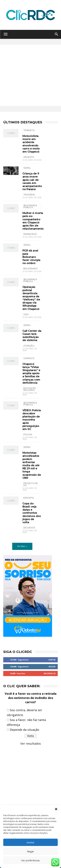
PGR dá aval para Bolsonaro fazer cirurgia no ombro (31, 257)
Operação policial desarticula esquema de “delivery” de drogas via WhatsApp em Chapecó (31, 298)
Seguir (52, 667)
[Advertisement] (30, 75)
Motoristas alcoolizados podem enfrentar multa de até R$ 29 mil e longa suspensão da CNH (32, 465)
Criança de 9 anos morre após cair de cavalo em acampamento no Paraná (32, 181)
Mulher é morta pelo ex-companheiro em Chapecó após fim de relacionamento (33, 221)
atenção (29, 346)
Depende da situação (24, 730)
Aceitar (31, 842)
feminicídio (30, 234)
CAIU (26, 314)
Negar (30, 851)
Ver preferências (30, 860)
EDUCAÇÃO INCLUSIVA (30, 389)
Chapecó (29, 358)
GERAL (27, 168)
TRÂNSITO (29, 130)
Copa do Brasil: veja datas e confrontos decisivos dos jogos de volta (32, 513)
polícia (28, 434)
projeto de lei (31, 484)
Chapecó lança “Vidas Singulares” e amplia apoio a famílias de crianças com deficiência (31, 373)
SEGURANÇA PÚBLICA (30, 206)
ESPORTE (29, 498)
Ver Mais (22, 546)
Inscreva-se (50, 673)
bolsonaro (31, 269)
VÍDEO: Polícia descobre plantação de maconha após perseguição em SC (32, 420)
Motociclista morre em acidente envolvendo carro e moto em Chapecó (31, 144)
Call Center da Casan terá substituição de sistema (32, 336)
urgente (29, 157)
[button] (56, 809)
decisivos (29, 528)
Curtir (52, 660)
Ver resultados (31, 743)
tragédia (29, 195)
